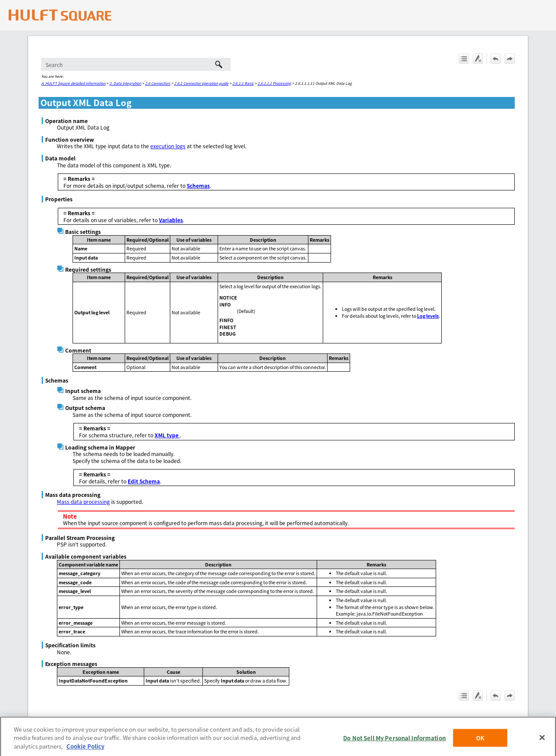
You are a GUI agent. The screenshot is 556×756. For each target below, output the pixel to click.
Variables (171, 220)
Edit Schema (144, 481)
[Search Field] (136, 64)
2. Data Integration (125, 83)
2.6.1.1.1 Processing (274, 83)
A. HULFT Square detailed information (73, 83)
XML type (167, 435)
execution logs (168, 146)
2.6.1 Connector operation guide (201, 83)
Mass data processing (83, 501)
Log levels (428, 316)
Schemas (198, 185)
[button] (218, 64)
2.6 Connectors (158, 83)
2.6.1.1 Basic (243, 83)
